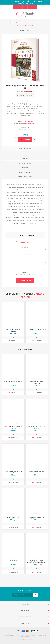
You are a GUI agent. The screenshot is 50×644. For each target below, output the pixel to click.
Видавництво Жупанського (30, 123)
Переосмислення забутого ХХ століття (13, 472)
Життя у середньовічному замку (37, 472)
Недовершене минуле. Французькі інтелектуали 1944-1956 (37, 562)
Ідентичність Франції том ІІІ (37, 329)
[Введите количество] (16, 140)
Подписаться (36, 595)
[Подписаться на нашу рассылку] (22, 595)
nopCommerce (29, 639)
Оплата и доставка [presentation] (25, 177)
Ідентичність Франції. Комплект (13, 330)
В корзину (26, 139)
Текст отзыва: (25, 255)
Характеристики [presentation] (25, 163)
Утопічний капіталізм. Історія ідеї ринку (37, 427)
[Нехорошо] (23, 275)
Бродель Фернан (27, 122)
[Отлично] (27, 275)
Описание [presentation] (25, 159)
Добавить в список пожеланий (34, 140)
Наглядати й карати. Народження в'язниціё (37, 517)
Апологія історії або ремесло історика (13, 427)
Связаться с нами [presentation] (25, 172)
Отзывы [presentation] (25, 168)
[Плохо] (21, 275)
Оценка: (25, 273)
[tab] (25, 159)
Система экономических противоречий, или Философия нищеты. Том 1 (13, 518)
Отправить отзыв (25, 280)
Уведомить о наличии (26, 95)
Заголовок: (25, 247)
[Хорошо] (26, 275)
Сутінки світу (13, 561)
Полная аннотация (25, 118)
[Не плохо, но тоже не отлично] (24, 275)
